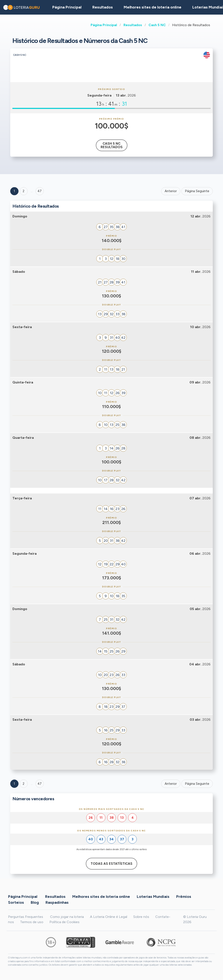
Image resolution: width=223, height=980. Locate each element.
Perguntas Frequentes (26, 917)
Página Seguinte (197, 191)
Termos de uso (32, 922)
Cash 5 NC (157, 25)
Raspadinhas (57, 902)
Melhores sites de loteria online (153, 7)
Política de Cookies (64, 922)
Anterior (171, 191)
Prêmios (184, 896)
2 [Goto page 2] (24, 191)
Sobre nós (141, 917)
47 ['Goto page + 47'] (40, 191)
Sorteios (16, 902)
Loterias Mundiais (153, 896)
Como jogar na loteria (67, 917)
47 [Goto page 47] (40, 784)
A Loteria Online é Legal (109, 917)
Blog (35, 902)
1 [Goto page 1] (14, 191)
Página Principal (104, 25)
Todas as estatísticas (111, 864)
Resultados (133, 25)
